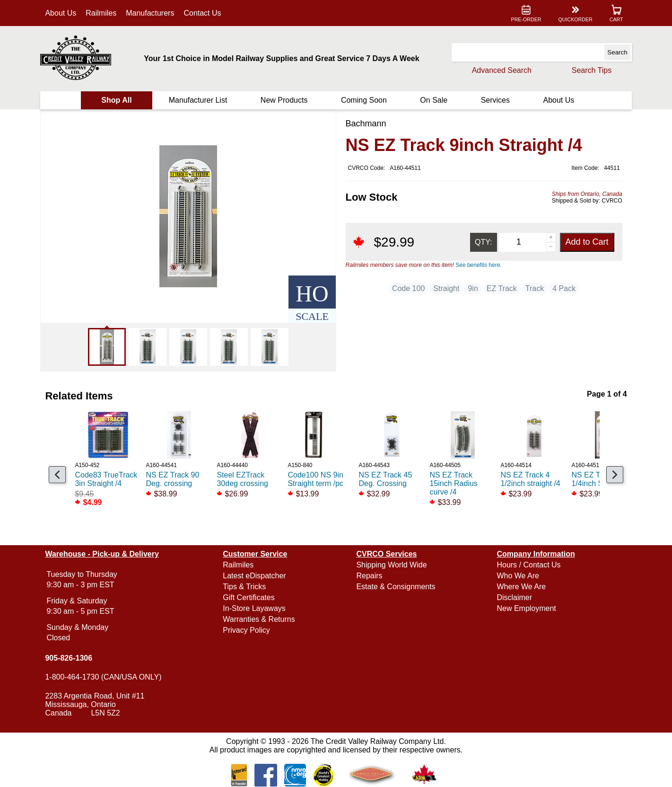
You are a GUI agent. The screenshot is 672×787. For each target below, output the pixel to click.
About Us (61, 13)
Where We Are (521, 587)
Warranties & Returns (259, 619)
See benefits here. (478, 265)
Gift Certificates (249, 597)
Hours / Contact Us (528, 565)
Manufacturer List (198, 100)
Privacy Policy (247, 630)
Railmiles (101, 13)
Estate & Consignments (396, 587)
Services (495, 100)
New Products (284, 100)
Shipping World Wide (391, 565)
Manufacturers (150, 13)
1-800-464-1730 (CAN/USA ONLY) (104, 677)
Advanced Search (501, 70)
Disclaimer (514, 597)
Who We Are (518, 576)
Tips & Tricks (245, 587)
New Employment (526, 608)
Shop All (117, 100)
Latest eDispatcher (255, 576)
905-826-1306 (69, 658)
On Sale (434, 100)
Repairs (369, 576)
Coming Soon (364, 100)
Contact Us (203, 13)
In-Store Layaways (255, 608)
